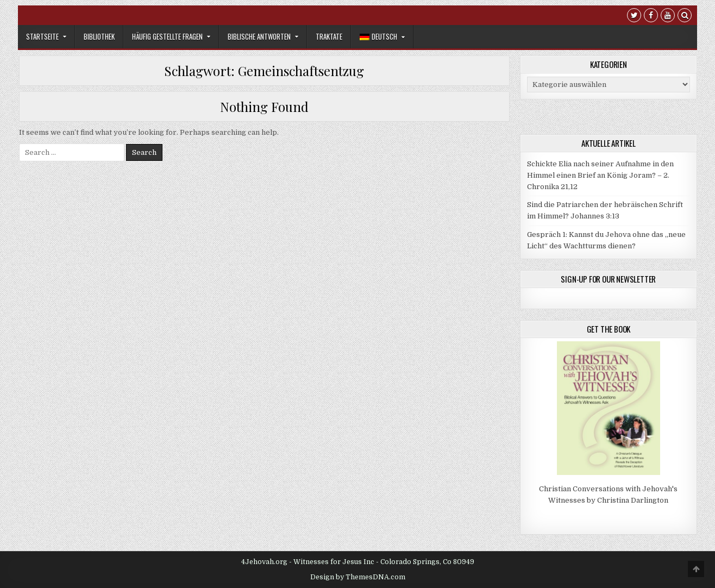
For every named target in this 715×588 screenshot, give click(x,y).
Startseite (42, 36)
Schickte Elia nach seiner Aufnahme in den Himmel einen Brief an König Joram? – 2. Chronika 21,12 (600, 175)
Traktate (329, 36)
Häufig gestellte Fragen (167, 36)
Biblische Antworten (259, 36)
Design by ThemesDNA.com (358, 577)
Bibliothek (99, 36)
